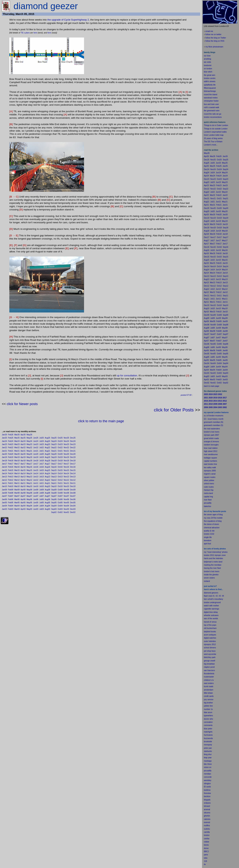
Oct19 (60, 457)
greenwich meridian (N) (214, 422)
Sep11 (54, 483)
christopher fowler (211, 101)
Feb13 (11, 477)
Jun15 (36, 470)
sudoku (207, 829)
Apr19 (23, 457)
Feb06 (11, 499)
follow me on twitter (213, 34)
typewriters (208, 716)
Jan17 (4, 464)
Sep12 (54, 480)
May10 (29, 486)
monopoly (208, 745)
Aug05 (48, 503)
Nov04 (66, 506)
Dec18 (73, 461)
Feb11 (11, 483)
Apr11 (23, 483)
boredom (208, 540)
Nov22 (66, 448)
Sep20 (54, 454)
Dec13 (73, 477)
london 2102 (209, 534)
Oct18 (60, 461)
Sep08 (54, 493)
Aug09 (48, 490)
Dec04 (73, 506)
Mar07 (17, 496)
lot (205, 858)
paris (206, 855)
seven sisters (209, 578)
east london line (210, 464)
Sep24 (54, 441)
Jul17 (42, 464)
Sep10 (54, 486)
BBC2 (206, 851)
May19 (29, 457)
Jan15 (4, 470)
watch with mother (211, 606)
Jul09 (42, 490)
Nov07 (66, 496)
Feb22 (11, 448)
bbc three (208, 764)
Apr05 (23, 503)
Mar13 (17, 477)
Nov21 (66, 451)
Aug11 (48, 483)
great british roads (211, 438)
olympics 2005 (210, 471)
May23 (29, 444)
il (207, 544)
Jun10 (36, 486)
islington (207, 784)
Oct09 (60, 490)
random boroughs (211, 445)
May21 (29, 451)
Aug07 (48, 496)
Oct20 (60, 454)
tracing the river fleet (212, 568)
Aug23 (48, 444)
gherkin (207, 816)
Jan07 (4, 496)
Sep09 (54, 490)
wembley (208, 780)
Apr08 (23, 493)
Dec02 (73, 512)
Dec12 (73, 480)
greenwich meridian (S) (214, 425)
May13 (29, 477)
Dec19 (73, 457)
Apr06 (23, 499)
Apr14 (23, 473)
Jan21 (4, 451)
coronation (208, 722)
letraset (207, 806)
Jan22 (4, 448)
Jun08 (36, 493)
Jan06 (4, 499)
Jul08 (42, 493)
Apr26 (23, 435)
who (211, 719)
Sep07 (54, 496)
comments (208, 725)
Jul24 (42, 441)
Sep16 (54, 467)
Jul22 (42, 448)
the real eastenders (212, 429)
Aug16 (48, 467)
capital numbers (211, 461)
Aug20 (48, 454)
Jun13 (36, 477)
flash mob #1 (209, 596)
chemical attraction (212, 528)
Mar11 (17, 483)
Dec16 (73, 467)
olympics (208, 644)
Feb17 (11, 464)
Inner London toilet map (214, 135)
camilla (207, 832)
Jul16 (42, 467)
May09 (29, 490)
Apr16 (23, 467)
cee (205, 839)
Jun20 (36, 454)
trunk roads (209, 686)
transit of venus (210, 622)
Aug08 (48, 493)
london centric (210, 78)
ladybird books (210, 632)
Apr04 (23, 506)
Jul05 (42, 503)
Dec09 (73, 490)
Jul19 (42, 457)
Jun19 (36, 457)
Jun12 (36, 480)
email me (209, 31)
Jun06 (36, 499)
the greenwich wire (212, 111)
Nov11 (66, 483)
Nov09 (66, 490)
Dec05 (73, 503)
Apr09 (23, 490)
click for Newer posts (22, 404)
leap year (208, 758)
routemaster (209, 677)
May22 (29, 448)
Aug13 (48, 477)
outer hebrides (210, 641)
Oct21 (60, 451)
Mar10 (17, 486)
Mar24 (17, 441)
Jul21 (42, 451)
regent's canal (210, 474)
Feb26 (11, 435)
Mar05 (17, 503)
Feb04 (11, 506)
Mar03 (17, 509)
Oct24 (60, 441)
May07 (29, 496)
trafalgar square (210, 458)
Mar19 (17, 457)
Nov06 (66, 499)
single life (208, 537)
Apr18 (23, 461)
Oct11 (60, 483)
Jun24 (36, 441)
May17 (29, 464)
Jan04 (4, 506)
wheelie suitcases (211, 615)
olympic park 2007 (211, 435)
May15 (29, 470)
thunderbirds (209, 674)
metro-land (208, 493)
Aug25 (48, 438)
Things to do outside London (216, 129)
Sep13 (54, 477)
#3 (220, 596)
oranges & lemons (211, 442)
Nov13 (66, 477)
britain (210, 693)
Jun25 (36, 438)
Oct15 (60, 470)
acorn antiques (210, 635)
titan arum (208, 712)
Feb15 (11, 470)
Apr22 (23, 448)
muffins (207, 826)
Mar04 (17, 506)
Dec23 (73, 444)
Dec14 (73, 473)
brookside (208, 742)
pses (209, 803)
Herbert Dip (209, 490)
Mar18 (17, 461)
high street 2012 (211, 451)
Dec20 (73, 454)
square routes (210, 477)
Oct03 (60, 509)
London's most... (211, 145)
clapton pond (209, 667)
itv (205, 864)
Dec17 (73, 464)
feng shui (208, 754)
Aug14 (48, 473)
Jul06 (42, 499)
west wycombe (210, 654)
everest (207, 822)
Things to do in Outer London (216, 125)
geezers (215, 593)
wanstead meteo (211, 98)
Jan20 (4, 454)
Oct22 (60, 448)
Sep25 (54, 438)
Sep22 (54, 448)
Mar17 (17, 464)
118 (205, 861)
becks (206, 845)
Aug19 (48, 457)
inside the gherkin (211, 575)
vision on (208, 767)
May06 (29, 499)
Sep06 (54, 499)
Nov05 (66, 503)
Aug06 (48, 499)
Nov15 (66, 470)
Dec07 (73, 496)
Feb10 (11, 486)
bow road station (211, 448)
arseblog (207, 59)
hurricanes (208, 735)
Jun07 (36, 496)
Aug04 (48, 506)
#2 (217, 596)
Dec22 (73, 448)
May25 (29, 438)
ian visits (207, 62)
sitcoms (207, 813)
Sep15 (54, 470)
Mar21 (17, 451)
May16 (29, 467)
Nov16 (66, 467)
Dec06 (73, 499)
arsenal (207, 809)
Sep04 (54, 506)
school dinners (210, 648)
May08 (29, 493)
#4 (223, 596)
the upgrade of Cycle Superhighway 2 (68, 20)
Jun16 (36, 467)
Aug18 (48, 461)
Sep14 (54, 473)
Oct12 (60, 480)
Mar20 (17, 454)
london (207, 602)
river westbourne (211, 454)
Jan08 (4, 493)
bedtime (207, 790)
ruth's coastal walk (211, 107)
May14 (29, 473)
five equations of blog (213, 521)
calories (207, 819)
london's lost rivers (212, 432)
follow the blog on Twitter (216, 38)
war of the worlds (211, 619)
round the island (211, 95)
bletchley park (210, 657)
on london (208, 69)
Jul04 (42, 506)
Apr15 (23, 470)
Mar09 (17, 490)
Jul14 (42, 473)
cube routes (209, 487)
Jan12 (4, 480)
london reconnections (213, 117)
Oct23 (60, 444)
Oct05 (60, 503)
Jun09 (36, 490)
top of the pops (210, 625)
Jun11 (36, 483)
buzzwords (208, 738)
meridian (218, 565)
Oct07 (60, 496)
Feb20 (11, 454)
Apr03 (23, 509)
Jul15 (42, 470)
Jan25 (4, 438)
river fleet (208, 500)
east (206, 683)
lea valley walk (210, 468)
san (205, 670)
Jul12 (42, 480)
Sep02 (54, 512)
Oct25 (60, 438)
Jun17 (36, 464)
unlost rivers (209, 484)
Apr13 (23, 477)
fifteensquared (210, 88)
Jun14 (36, 473)
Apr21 (23, 451)
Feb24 (11, 441)
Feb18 (11, 461)
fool (209, 544)
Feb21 (11, 451)
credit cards (209, 696)
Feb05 (11, 503)
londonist (208, 65)
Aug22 (48, 448)
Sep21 (54, 451)
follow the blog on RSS (215, 41)
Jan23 (4, 444)
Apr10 (23, 486)
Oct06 (60, 499)
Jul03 (42, 509)
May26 (29, 435)
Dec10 (73, 486)
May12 (29, 480)
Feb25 (11, 438)
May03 (29, 509)
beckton (207, 796)
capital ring (208, 497)
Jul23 (42, 444)
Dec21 (73, 451)
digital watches (210, 638)
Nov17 (66, 464)
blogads (207, 800)
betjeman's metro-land (213, 562)
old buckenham (210, 628)
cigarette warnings (211, 609)
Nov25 (66, 438)
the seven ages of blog (213, 515)
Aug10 (48, 486)
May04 (29, 506)
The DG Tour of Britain (213, 142)
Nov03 (66, 509)
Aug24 (48, 441)
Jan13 (4, 477)
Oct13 (60, 477)
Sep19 (54, 457)
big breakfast (209, 664)
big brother (208, 703)
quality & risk (209, 531)
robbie (207, 842)
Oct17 (60, 464)
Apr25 (23, 438)
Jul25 (42, 438)
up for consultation (127, 375)
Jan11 (4, 483)
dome (206, 848)
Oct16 (60, 467)
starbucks (208, 751)
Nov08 (66, 493)
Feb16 (11, 467)
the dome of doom (211, 524)
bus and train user (211, 104)
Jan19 (4, 457)
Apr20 (23, 454)
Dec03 (73, 509)
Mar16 (17, 467)
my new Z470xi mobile (213, 518)
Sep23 (54, 444)
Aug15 (48, 470)
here (35, 33)
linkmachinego (210, 91)
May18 (29, 461)
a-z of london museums (214, 416)
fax (208, 839)
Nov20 (66, 454)
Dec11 (73, 483)
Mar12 (17, 480)
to (207, 858)
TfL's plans (25, 33)
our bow (207, 56)
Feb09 (11, 490)
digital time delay (211, 612)
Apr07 (23, 496)
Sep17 (54, 464)
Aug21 (48, 451)
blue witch (208, 72)
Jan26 (4, 435)
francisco (211, 670)
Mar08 (17, 493)
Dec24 (73, 441)
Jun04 (36, 506)
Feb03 (11, 509)
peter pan (208, 748)
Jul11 (42, 483)
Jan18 (4, 461)
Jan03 (4, 509)
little (206, 693)
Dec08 (73, 493)
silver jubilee (209, 480)
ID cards (207, 787)
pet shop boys (210, 651)
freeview (207, 793)
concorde (208, 777)
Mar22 (17, 448)
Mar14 (17, 473)
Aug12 (48, 480)
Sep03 (54, 509)
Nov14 (66, 473)
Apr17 (23, 464)
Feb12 (11, 480)
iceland (207, 581)
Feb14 (11, 473)
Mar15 (17, 470)
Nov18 (66, 461)
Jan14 (4, 473)
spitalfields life (210, 85)
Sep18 (54, 461)
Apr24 (23, 441)
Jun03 (36, 509)
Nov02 (66, 512)
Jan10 (4, 486)
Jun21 (36, 451)
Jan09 (4, 490)
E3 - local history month (214, 419)
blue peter (208, 729)
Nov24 (66, 441)
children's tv (209, 680)
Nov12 (66, 480)
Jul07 (42, 496)
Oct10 (60, 486)
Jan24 (4, 441)
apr (205, 544)
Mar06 (17, 499)
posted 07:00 (186, 395)
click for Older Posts (174, 410)
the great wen (210, 75)
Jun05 (36, 503)
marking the (209, 565)
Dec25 (73, 438)
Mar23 (17, 444)
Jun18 (36, 461)
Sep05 (54, 503)
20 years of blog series (213, 138)
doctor (207, 719)
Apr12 (23, 480)
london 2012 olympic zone (215, 555)
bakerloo (207, 506)
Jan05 (4, 503)
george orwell (209, 661)
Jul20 (42, 454)
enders (211, 683)
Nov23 (66, 444)
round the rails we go (213, 114)
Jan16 (4, 467)
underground (215, 602)
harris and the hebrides (213, 558)
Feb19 (11, 457)
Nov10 (66, 486)
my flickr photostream (214, 47)
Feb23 (11, 444)
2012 (214, 644)
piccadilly (208, 503)
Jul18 (42, 461)
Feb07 (11, 496)
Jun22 (36, 448)
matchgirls (208, 732)
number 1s (208, 709)
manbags (208, 761)
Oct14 (60, 473)
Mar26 (17, 435)
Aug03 (48, 509)
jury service (209, 700)
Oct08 (60, 493)
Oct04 (60, 506)
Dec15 (73, 470)
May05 (29, 503)
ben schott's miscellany (214, 599)
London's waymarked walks (215, 132)
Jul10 (42, 486)
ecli (205, 803)
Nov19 (66, 457)
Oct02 (60, 512)
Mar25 (17, 438)
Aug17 (48, 464)
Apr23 (23, 444)
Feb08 (11, 493)
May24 (29, 441)
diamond (207, 593)
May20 (29, 454)
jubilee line (208, 706)
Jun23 (36, 444)
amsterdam (209, 690)
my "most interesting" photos (216, 552)
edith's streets (210, 81)
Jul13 (42, 477)
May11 (29, 483)
